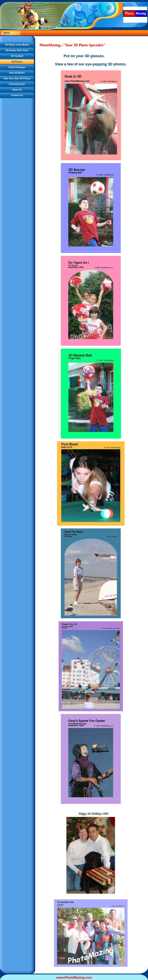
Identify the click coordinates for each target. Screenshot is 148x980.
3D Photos (17, 62)
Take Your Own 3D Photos (17, 78)
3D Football (17, 56)
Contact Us (17, 95)
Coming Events (17, 84)
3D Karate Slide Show (17, 50)
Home (7, 33)
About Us (17, 90)
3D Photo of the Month (17, 45)
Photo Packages (17, 67)
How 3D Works (17, 73)
